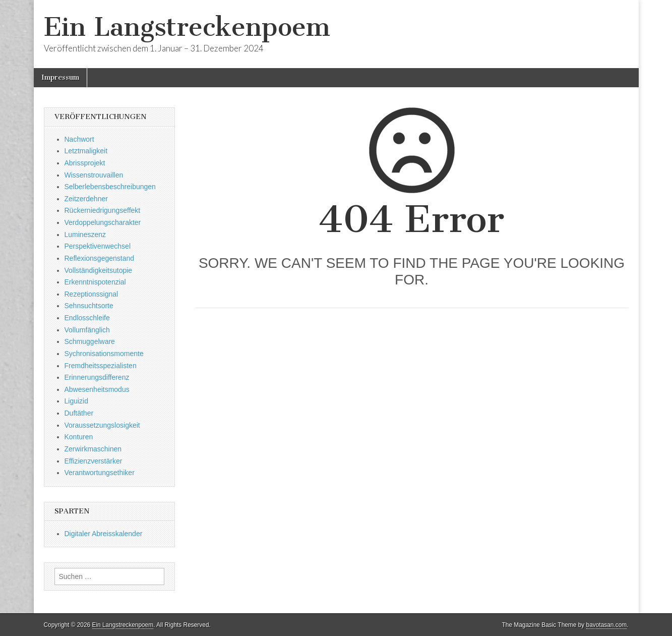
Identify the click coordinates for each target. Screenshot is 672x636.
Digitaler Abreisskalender (104, 534)
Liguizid (76, 401)
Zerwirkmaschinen (93, 449)
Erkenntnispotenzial (95, 282)
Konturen (79, 437)
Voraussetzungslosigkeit (102, 425)
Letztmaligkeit (86, 151)
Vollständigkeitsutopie (99, 270)
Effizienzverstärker (94, 461)
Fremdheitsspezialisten (101, 366)
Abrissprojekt (85, 163)
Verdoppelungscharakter (103, 222)
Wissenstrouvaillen (94, 175)
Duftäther (79, 413)
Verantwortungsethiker (100, 473)
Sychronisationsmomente (104, 354)
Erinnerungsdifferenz (97, 377)
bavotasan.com (607, 625)
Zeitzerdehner (86, 199)
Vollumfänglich (87, 330)
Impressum (60, 77)
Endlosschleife (87, 318)
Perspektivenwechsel (98, 246)
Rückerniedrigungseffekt (103, 210)
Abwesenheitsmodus (97, 389)
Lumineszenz (85, 235)
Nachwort (79, 139)
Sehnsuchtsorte (89, 306)
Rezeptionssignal (91, 294)
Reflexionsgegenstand (100, 258)
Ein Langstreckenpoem (187, 27)
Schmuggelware (90, 341)
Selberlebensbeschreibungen (110, 187)
